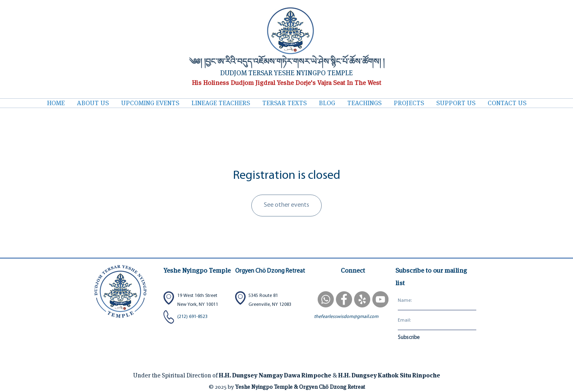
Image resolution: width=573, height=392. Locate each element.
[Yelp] (362, 299)
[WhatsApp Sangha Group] (326, 299)
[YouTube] (380, 299)
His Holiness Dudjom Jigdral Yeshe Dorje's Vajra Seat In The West (286, 83)
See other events (286, 205)
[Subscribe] (424, 338)
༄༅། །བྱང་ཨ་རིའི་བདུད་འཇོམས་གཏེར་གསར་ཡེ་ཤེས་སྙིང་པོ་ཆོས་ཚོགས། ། (287, 63)
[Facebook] (344, 299)
